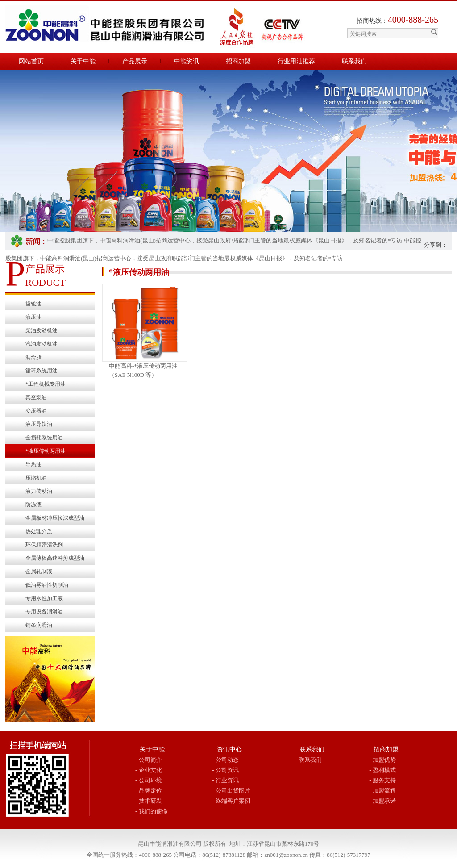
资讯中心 (229, 749)
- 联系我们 (308, 760)
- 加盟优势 (382, 760)
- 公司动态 (226, 760)
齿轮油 (33, 304)
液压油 (33, 317)
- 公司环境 (149, 780)
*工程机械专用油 (46, 384)
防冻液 (33, 505)
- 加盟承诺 (382, 801)
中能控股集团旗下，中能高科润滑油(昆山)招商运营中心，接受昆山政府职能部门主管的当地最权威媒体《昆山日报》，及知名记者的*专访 (225, 240)
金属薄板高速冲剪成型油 (55, 558)
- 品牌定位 (149, 791)
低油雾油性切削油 (47, 585)
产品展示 (135, 61)
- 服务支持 (382, 780)
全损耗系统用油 (44, 438)
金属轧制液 (39, 572)
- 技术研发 (149, 801)
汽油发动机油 (42, 344)
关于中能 (83, 61)
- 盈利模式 (382, 770)
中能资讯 (187, 61)
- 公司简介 (149, 760)
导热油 (33, 464)
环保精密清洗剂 (44, 545)
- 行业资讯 (226, 780)
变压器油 (36, 411)
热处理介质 (39, 531)
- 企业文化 (149, 770)
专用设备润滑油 (44, 612)
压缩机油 (36, 478)
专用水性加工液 (44, 598)
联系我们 (354, 61)
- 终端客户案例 (232, 801)
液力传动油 (39, 491)
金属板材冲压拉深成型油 (55, 518)
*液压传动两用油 (46, 451)
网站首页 (31, 61)
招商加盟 (238, 61)
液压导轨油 (39, 424)
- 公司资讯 (226, 770)
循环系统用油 (42, 371)
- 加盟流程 (382, 791)
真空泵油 (36, 397)
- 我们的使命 (152, 811)
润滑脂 (33, 357)
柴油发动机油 (42, 330)
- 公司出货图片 (232, 791)
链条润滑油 (39, 625)
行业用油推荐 (296, 61)
